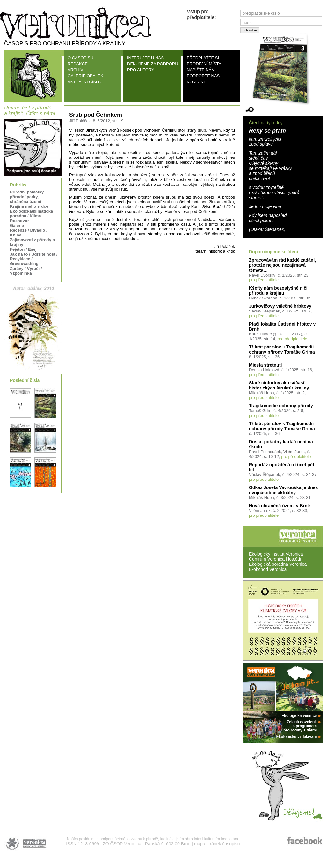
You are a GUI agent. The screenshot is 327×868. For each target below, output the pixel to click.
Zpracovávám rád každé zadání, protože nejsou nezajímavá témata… (282, 265)
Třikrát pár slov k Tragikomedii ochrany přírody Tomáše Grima (282, 349)
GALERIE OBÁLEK (85, 76)
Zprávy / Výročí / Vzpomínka (26, 271)
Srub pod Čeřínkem (96, 115)
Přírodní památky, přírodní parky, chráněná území (27, 197)
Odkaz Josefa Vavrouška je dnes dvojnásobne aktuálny (283, 490)
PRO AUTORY (141, 70)
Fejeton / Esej (23, 249)
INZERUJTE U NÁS (145, 58)
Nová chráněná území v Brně (279, 506)
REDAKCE (78, 64)
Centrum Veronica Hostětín (276, 559)
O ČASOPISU (80, 58)
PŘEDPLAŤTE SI (203, 58)
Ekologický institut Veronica (276, 554)
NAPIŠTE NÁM (201, 70)
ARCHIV (75, 70)
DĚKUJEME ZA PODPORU (153, 64)
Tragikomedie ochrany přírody (281, 406)
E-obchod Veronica (268, 569)
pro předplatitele (264, 280)
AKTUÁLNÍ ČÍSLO (84, 82)
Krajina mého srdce (29, 206)
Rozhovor (19, 221)
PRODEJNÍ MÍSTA (204, 64)
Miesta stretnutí (265, 365)
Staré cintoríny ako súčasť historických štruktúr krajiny (279, 385)
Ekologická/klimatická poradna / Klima (31, 213)
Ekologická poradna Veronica (278, 564)
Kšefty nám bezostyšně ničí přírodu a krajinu (278, 290)
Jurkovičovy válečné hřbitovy (280, 306)
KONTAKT (196, 82)
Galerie (17, 225)
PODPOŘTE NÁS (203, 76)
